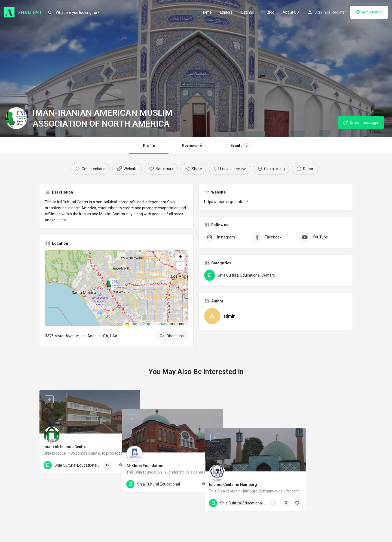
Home (207, 12)
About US (291, 12)
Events (240, 146)
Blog (271, 12)
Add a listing (369, 12)
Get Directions (172, 336)
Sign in (320, 12)
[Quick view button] (121, 465)
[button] (117, 288)
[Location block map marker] (112, 284)
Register (339, 12)
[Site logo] (24, 12)
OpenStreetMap (157, 324)
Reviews (193, 146)
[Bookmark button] (132, 465)
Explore (226, 12)
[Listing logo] (16, 118)
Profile (149, 146)
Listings (247, 12)
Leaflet (132, 324)
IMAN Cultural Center (71, 202)
